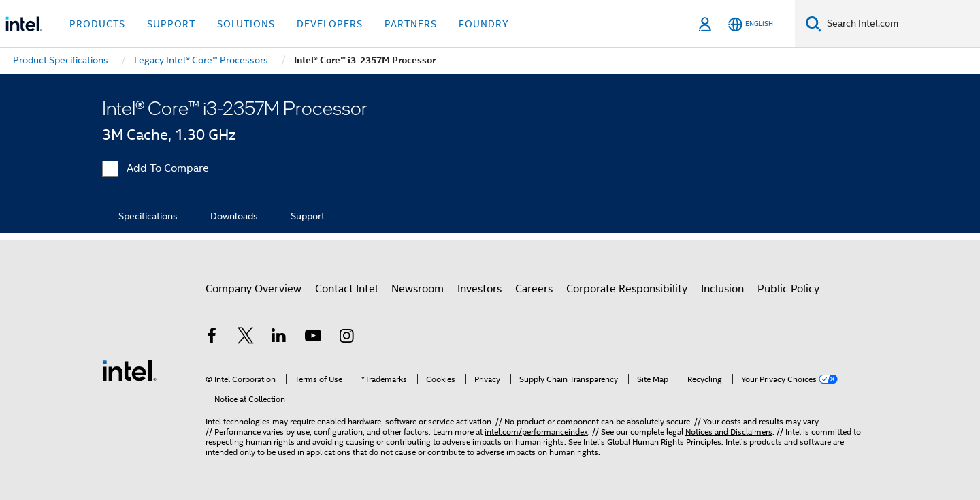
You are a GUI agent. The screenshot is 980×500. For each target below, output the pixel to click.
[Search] (814, 24)
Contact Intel (346, 289)
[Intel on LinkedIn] (279, 338)
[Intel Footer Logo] (129, 370)
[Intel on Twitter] (246, 338)
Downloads (234, 216)
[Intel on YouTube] (313, 338)
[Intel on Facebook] (212, 338)
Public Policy (788, 289)
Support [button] (171, 24)
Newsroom (418, 289)
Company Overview (254, 289)
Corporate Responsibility (627, 289)
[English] (751, 24)
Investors (479, 289)
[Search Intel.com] (901, 24)
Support (308, 216)
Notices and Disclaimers (729, 432)
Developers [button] (330, 24)
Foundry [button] (484, 24)
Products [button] (97, 24)
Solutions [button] (246, 24)
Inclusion (722, 289)
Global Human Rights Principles (664, 442)
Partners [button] (411, 24)
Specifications (148, 216)
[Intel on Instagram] (346, 338)
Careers (534, 289)
